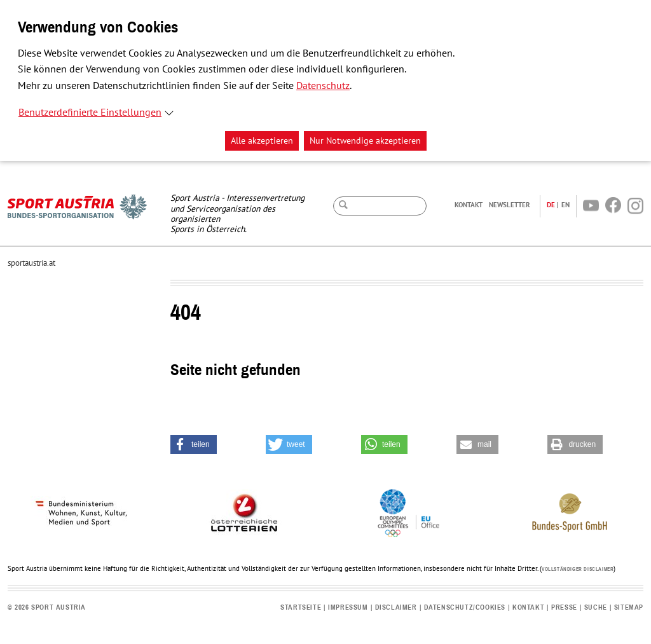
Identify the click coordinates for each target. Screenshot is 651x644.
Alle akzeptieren (262, 141)
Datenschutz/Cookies (465, 607)
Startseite (301, 607)
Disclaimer (396, 607)
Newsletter (510, 205)
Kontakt (469, 205)
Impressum (348, 607)
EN (565, 205)
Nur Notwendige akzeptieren (365, 141)
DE (551, 205)
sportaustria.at (31, 263)
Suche (596, 607)
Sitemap (629, 607)
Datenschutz (323, 86)
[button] (194, 444)
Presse (564, 607)
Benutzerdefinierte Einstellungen (90, 113)
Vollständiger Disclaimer (578, 570)
